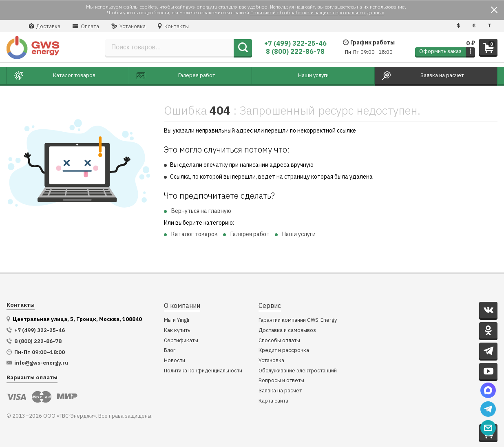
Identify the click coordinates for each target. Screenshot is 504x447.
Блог (170, 351)
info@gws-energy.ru (41, 363)
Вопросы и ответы (281, 381)
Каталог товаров (195, 234)
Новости (175, 361)
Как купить (177, 331)
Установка (128, 26)
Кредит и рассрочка (284, 351)
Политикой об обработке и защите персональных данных (317, 12)
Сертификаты (181, 341)
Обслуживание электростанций (298, 371)
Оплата (86, 26)
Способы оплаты (279, 341)
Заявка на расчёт (280, 391)
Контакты (173, 26)
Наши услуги (299, 234)
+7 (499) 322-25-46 (295, 43)
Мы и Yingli (177, 320)
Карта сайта (273, 401)
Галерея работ (250, 234)
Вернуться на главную (201, 211)
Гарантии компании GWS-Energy (298, 320)
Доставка (45, 26)
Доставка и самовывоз (287, 331)
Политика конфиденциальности (203, 371)
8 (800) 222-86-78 (295, 51)
